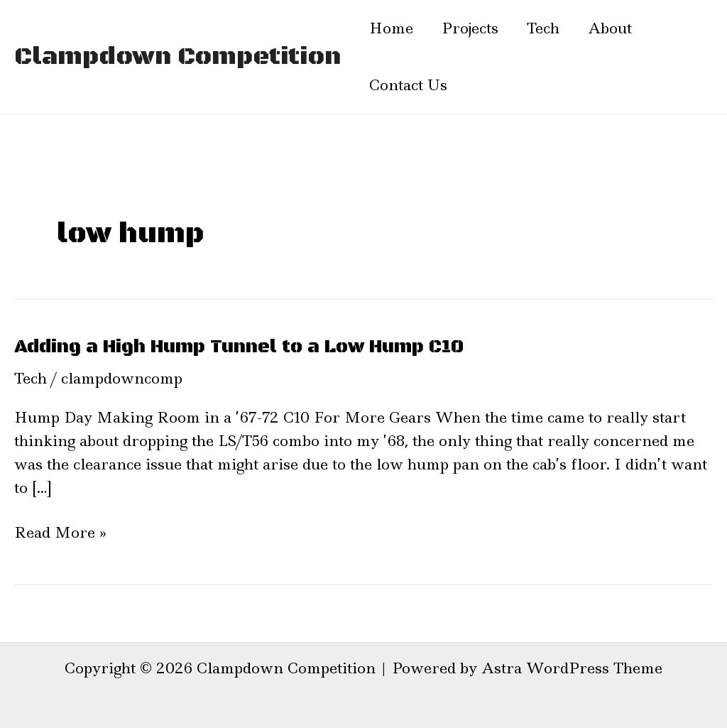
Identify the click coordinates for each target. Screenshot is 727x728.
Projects (470, 28)
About (610, 28)
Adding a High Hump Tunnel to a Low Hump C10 (239, 347)
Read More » (60, 533)
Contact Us (408, 85)
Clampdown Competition (177, 57)
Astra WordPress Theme (572, 668)
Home (391, 28)
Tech (543, 28)
